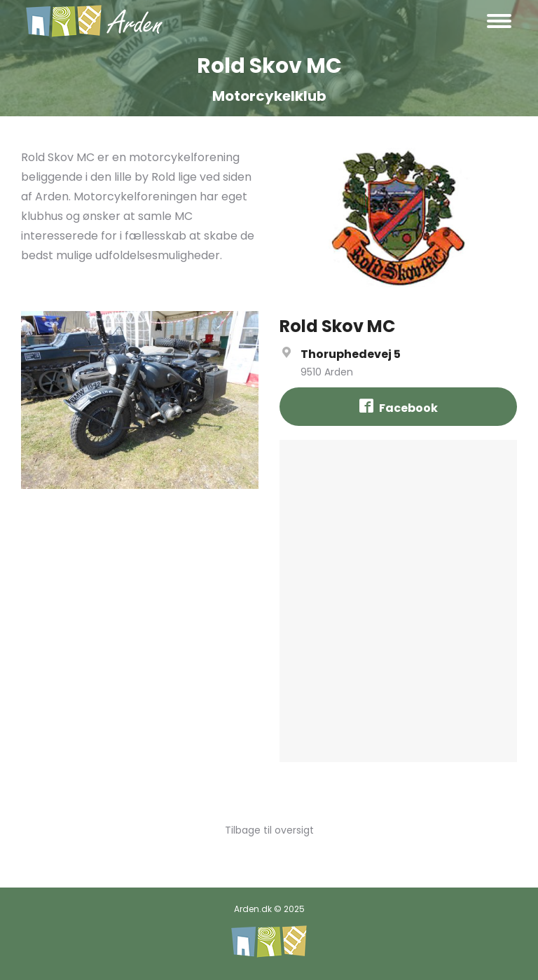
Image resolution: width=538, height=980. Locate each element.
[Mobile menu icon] (499, 21)
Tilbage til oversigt (269, 830)
